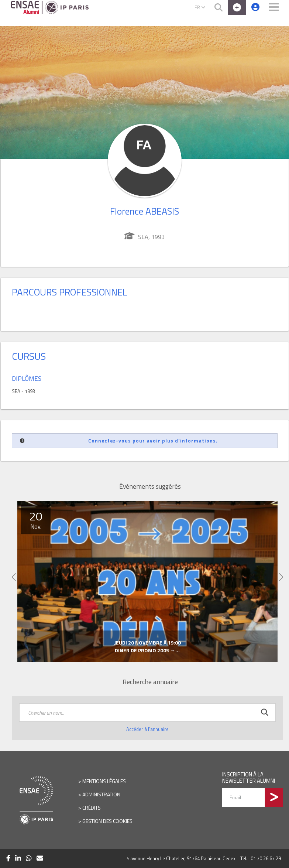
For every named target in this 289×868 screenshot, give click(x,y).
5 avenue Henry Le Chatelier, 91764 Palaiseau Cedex (181, 858)
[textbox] (147, 712)
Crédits (92, 808)
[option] (147, 581)
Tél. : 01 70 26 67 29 (261, 858)
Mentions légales (104, 781)
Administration (101, 794)
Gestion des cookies (107, 821)
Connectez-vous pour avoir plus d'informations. (153, 441)
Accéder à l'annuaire (147, 729)
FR (200, 7)
